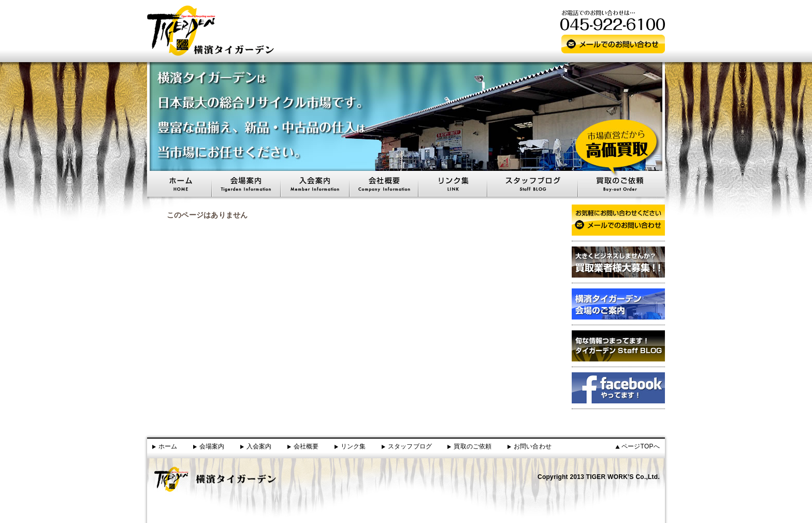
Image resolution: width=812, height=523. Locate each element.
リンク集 (353, 446)
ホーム (168, 446)
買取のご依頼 (473, 446)
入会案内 (259, 446)
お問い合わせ (533, 446)
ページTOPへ (641, 446)
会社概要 (306, 446)
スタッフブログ (410, 446)
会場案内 (212, 446)
